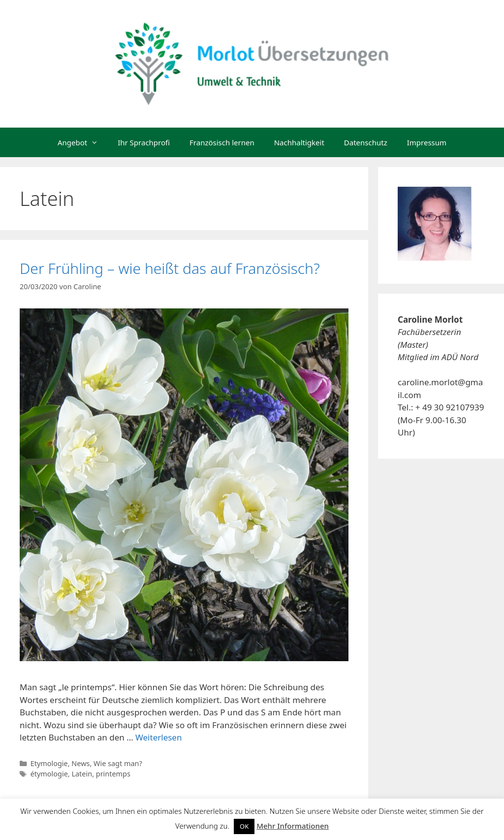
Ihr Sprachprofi (144, 142)
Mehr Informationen (293, 826)
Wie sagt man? (118, 763)
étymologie (49, 774)
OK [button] (244, 826)
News (80, 763)
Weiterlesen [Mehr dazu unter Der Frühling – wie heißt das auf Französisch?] (158, 737)
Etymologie (49, 763)
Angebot (83, 142)
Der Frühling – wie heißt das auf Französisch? (170, 268)
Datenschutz (366, 142)
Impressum (427, 142)
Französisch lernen (222, 142)
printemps (113, 774)
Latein (82, 774)
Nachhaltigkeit (299, 142)
